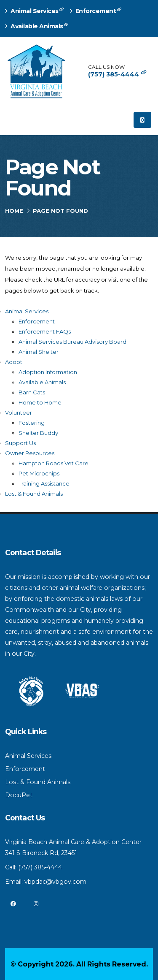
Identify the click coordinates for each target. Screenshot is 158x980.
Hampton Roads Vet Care (54, 463)
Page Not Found (52, 178)
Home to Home (40, 402)
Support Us (20, 443)
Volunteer (19, 413)
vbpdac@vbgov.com (55, 882)
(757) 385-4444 (117, 74)
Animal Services (35, 11)
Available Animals (38, 26)
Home (14, 211)
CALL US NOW (106, 67)
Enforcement (97, 11)
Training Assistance (44, 483)
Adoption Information (48, 372)
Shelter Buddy (38, 433)
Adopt (14, 362)
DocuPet (19, 795)
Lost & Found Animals (34, 494)
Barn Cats (32, 392)
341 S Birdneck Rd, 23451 (41, 853)
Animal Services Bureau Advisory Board (72, 342)
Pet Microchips (39, 473)
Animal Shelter (39, 352)
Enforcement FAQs (45, 331)
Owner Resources (30, 453)
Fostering (32, 423)
